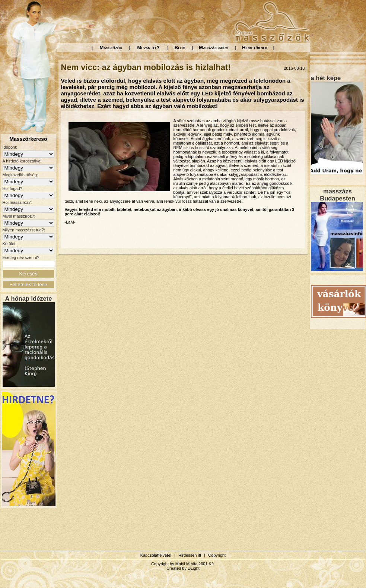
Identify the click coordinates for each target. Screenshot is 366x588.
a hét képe (326, 78)
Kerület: (10, 244)
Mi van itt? (148, 48)
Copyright (217, 555)
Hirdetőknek (255, 48)
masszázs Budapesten (337, 195)
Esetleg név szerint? (21, 257)
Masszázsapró (214, 48)
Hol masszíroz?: (17, 202)
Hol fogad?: (13, 189)
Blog (180, 48)
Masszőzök (111, 48)
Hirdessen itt (190, 555)
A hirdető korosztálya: (22, 161)
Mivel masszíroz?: (19, 216)
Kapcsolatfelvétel (156, 555)
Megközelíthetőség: (20, 175)
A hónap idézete (29, 298)
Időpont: (10, 147)
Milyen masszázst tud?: (24, 230)
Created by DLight (183, 568)
